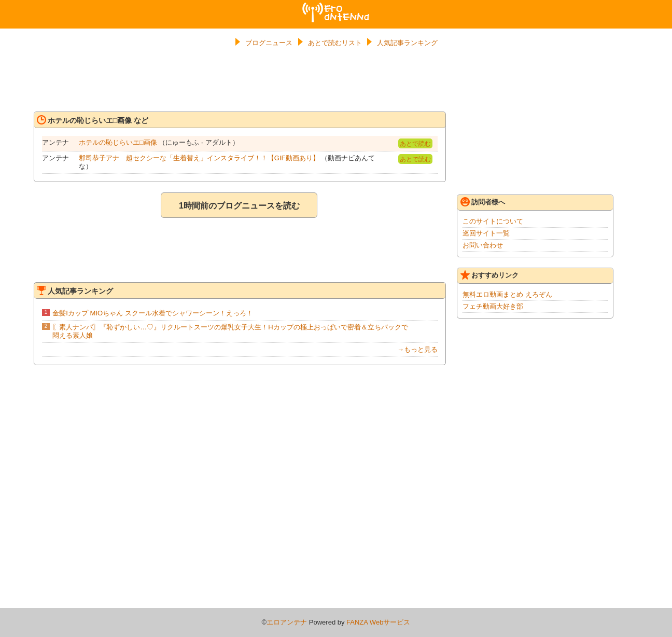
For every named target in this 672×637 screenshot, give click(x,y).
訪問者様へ (483, 202)
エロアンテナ (336, 7)
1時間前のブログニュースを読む (239, 206)
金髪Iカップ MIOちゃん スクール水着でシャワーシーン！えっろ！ (152, 313)
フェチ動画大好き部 (493, 306)
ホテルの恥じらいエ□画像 (118, 142)
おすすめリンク (489, 275)
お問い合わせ (483, 245)
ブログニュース (269, 43)
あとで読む (415, 144)
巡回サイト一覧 (486, 233)
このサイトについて (493, 221)
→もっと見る (417, 349)
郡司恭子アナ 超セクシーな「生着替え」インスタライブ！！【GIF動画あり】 (199, 158)
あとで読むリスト (335, 43)
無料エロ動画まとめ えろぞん (507, 294)
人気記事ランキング (407, 43)
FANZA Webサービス (378, 622)
